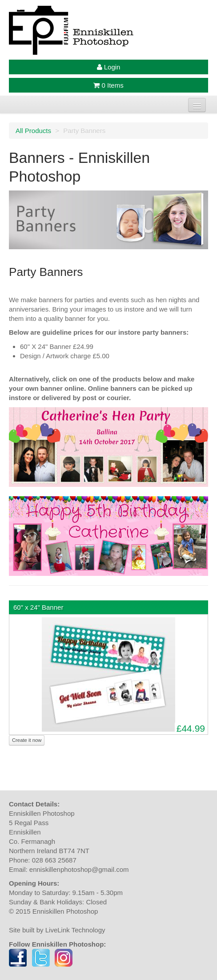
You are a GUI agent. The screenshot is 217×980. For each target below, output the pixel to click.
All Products (33, 131)
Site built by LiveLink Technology (57, 930)
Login (109, 67)
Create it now (27, 740)
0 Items (108, 85)
